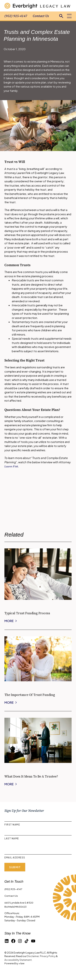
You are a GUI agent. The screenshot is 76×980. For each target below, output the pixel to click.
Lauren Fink (11, 466)
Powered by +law (14, 963)
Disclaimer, (33, 956)
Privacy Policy (48, 956)
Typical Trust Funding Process (27, 613)
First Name (12, 825)
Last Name (12, 839)
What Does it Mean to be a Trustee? (31, 776)
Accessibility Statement (18, 960)
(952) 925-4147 (16, 16)
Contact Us (41, 16)
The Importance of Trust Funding (30, 695)
